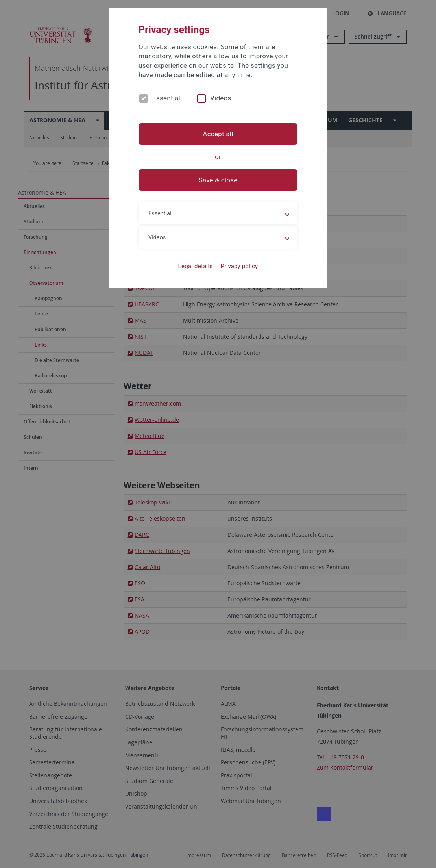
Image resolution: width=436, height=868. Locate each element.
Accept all (218, 134)
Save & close (218, 180)
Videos (221, 98)
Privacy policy (239, 266)
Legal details (196, 266)
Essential (166, 98)
